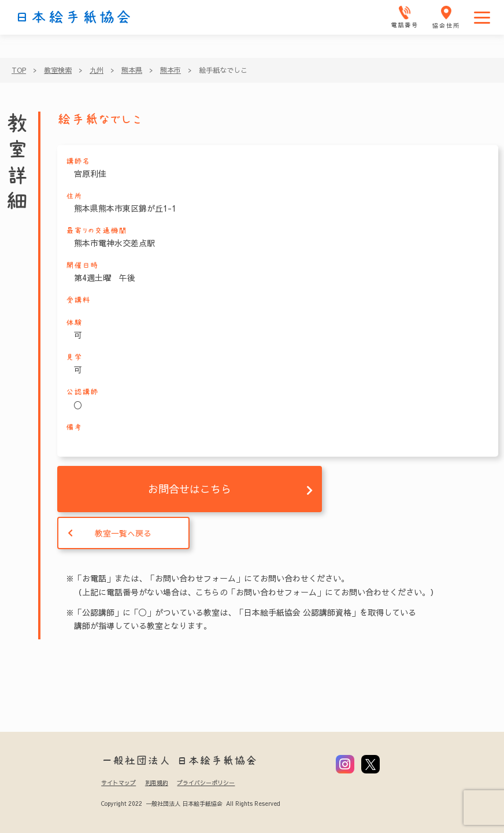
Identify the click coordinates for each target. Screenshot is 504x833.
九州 (97, 70)
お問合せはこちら (190, 489)
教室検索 (58, 70)
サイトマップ (118, 783)
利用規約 (157, 783)
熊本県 (132, 70)
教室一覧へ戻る (123, 533)
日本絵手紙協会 (73, 17)
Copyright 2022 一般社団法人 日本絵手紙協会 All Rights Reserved (190, 804)
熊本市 (171, 70)
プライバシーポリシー (206, 783)
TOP (19, 70)
